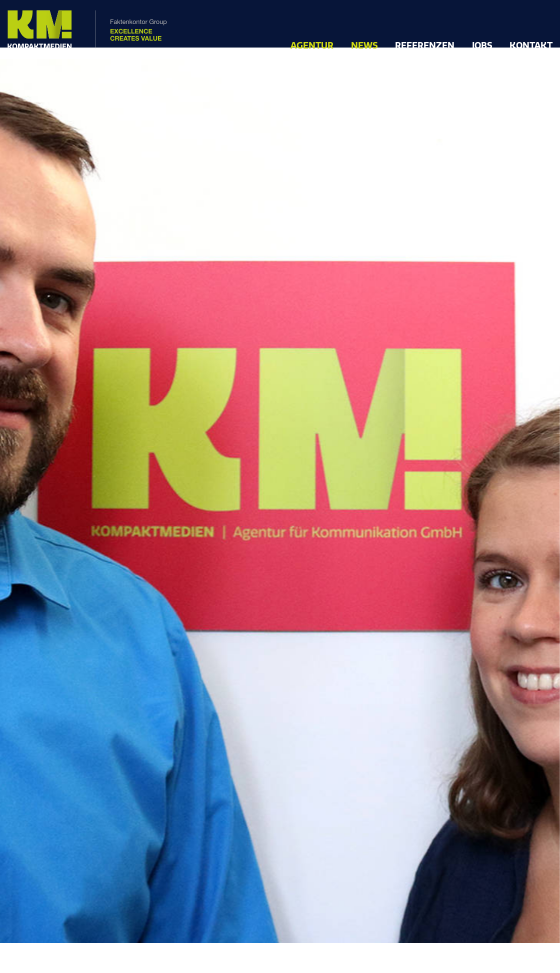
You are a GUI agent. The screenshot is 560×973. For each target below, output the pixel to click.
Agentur (312, 46)
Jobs (482, 46)
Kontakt (531, 46)
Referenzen (425, 46)
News (364, 46)
